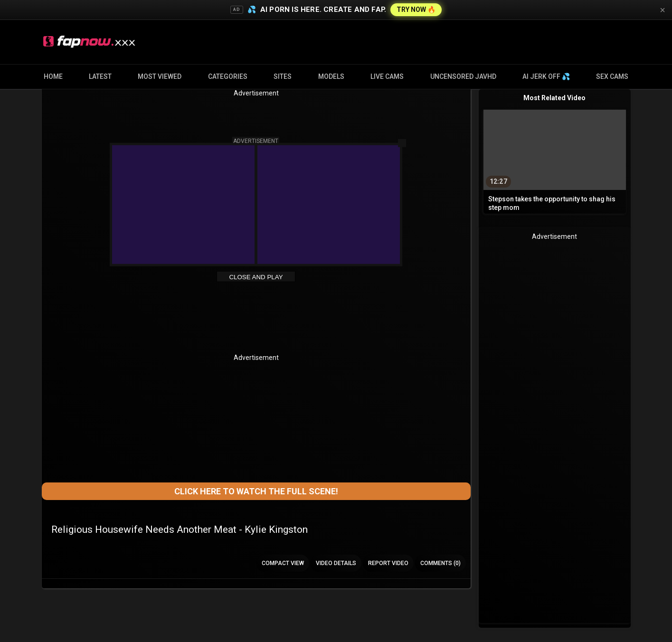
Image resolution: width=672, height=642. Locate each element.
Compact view (283, 563)
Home (53, 76)
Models (331, 76)
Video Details (336, 563)
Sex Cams (612, 76)
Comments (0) (440, 563)
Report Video (388, 563)
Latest (100, 76)
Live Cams (387, 76)
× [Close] (663, 10)
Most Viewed (160, 76)
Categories (228, 76)
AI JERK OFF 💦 (546, 76)
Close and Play (256, 277)
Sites (283, 76)
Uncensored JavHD (463, 76)
